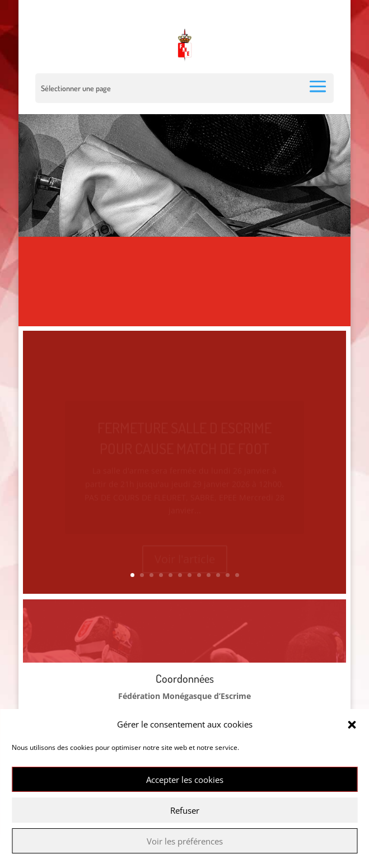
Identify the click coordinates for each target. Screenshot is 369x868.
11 (228, 575)
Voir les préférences (185, 841)
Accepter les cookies (185, 780)
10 (218, 575)
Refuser (185, 810)
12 (237, 575)
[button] (352, 725)
